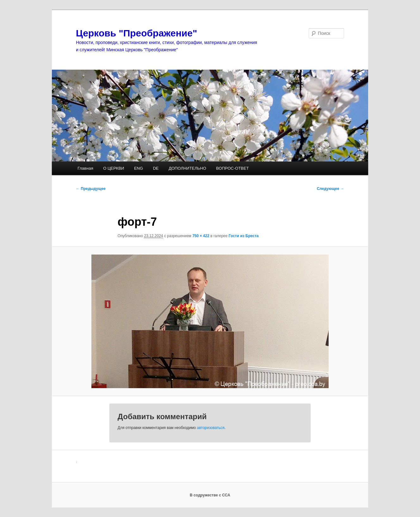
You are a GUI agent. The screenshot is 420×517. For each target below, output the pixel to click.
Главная (85, 168)
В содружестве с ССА (210, 495)
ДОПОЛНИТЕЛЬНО (187, 168)
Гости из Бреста (244, 236)
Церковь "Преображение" (136, 33)
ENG (139, 168)
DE (156, 168)
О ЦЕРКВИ (114, 168)
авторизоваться (211, 428)
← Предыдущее (91, 189)
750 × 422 (201, 236)
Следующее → (330, 189)
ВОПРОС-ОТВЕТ (232, 168)
